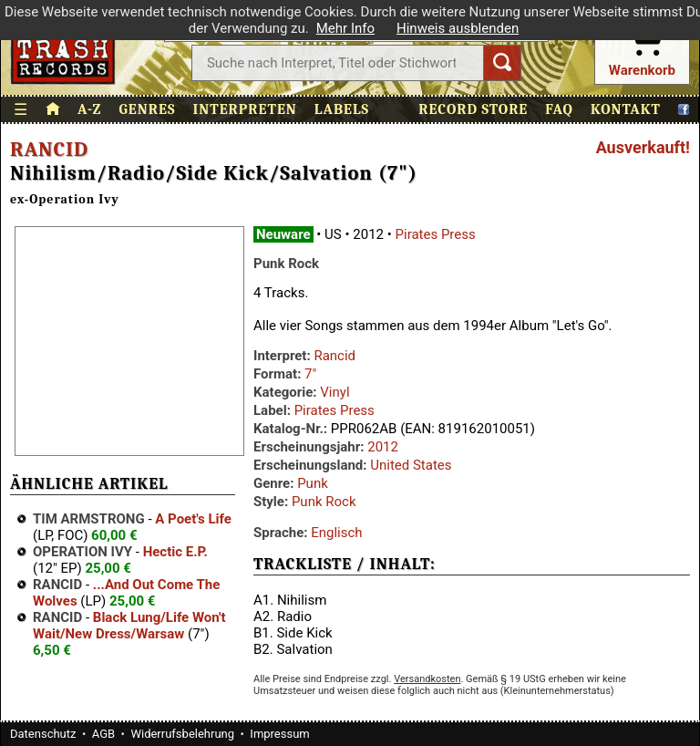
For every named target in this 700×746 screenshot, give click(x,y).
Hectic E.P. (175, 552)
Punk (313, 483)
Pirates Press (436, 234)
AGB (103, 734)
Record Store (473, 109)
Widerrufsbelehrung (182, 734)
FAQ (559, 109)
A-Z (89, 109)
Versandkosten (427, 679)
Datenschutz (43, 734)
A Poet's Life (193, 519)
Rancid (49, 150)
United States (411, 465)
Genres (147, 109)
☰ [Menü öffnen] (21, 110)
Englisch (336, 533)
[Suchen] (502, 63)
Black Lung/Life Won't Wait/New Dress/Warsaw (129, 626)
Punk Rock (324, 502)
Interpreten (245, 109)
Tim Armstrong (89, 519)
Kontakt (626, 109)
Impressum (279, 734)
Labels (342, 109)
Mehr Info (345, 28)
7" (310, 374)
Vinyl (335, 392)
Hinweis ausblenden (458, 28)
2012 (383, 447)
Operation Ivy (82, 552)
